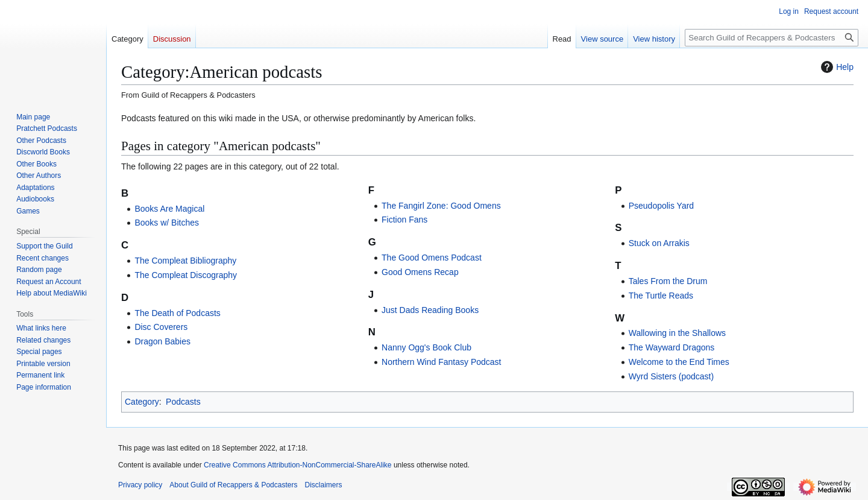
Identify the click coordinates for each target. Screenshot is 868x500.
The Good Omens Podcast (432, 258)
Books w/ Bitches (167, 223)
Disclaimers (323, 485)
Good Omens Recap (420, 272)
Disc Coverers (161, 327)
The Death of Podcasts (177, 313)
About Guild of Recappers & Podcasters (233, 485)
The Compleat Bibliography (185, 261)
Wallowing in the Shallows (677, 333)
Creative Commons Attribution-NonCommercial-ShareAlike (297, 465)
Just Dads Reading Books (430, 310)
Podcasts (183, 402)
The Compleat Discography (186, 275)
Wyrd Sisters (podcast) (671, 376)
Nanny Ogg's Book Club (426, 347)
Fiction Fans (404, 220)
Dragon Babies (162, 341)
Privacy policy (140, 485)
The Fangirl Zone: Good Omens (441, 206)
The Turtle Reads (661, 296)
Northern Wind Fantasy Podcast (441, 362)
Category (142, 402)
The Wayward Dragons (672, 347)
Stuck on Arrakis (659, 243)
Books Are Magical (169, 209)
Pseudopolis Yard (661, 206)
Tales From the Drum (668, 281)
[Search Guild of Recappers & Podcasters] (772, 38)
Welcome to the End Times (679, 362)
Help (836, 67)
